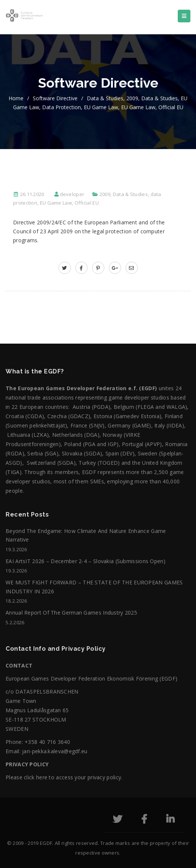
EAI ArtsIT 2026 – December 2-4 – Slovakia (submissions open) (86, 561)
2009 (132, 98)
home (16, 98)
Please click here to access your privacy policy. (64, 777)
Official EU (171, 107)
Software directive (55, 98)
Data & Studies (105, 98)
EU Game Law (101, 107)
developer (72, 194)
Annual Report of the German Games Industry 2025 (71, 613)
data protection (61, 107)
